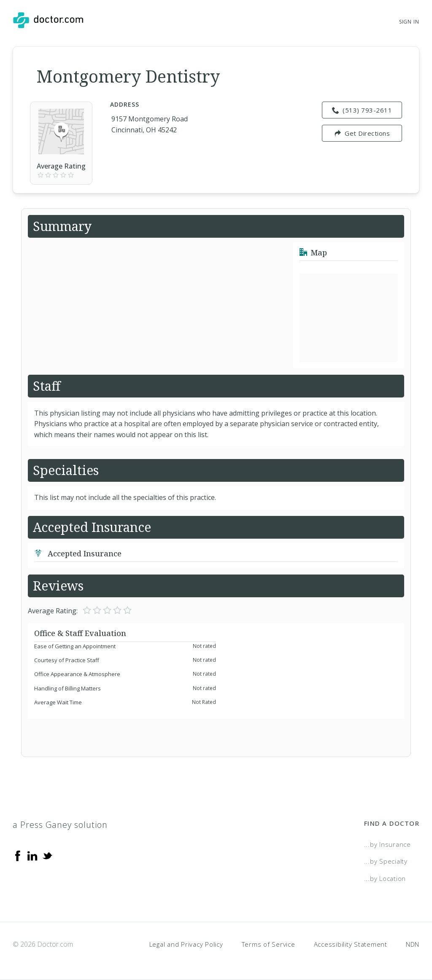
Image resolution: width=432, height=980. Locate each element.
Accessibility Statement (351, 944)
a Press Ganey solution (60, 825)
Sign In (409, 22)
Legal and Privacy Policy (186, 944)
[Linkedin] (32, 855)
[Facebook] (18, 855)
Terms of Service (269, 944)
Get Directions (362, 133)
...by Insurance (387, 844)
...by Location (385, 878)
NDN (413, 944)
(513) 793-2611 (362, 110)
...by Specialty (386, 861)
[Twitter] (47, 855)
